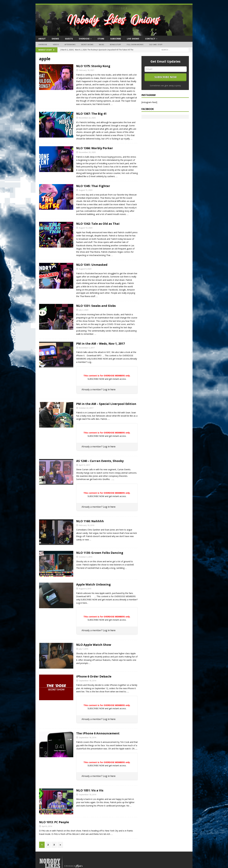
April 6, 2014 (47, 826)
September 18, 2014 (87, 681)
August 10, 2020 (86, 228)
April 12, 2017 (84, 465)
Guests (69, 39)
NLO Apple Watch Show (94, 645)
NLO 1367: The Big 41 (91, 114)
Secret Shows (87, 44)
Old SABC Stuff (156, 44)
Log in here (109, 389)
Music (102, 44)
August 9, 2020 (85, 269)
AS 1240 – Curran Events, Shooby (100, 461)
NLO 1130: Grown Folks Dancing (100, 553)
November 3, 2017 (87, 348)
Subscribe (116, 39)
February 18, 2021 (87, 70)
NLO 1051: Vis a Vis (90, 790)
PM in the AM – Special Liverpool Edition (106, 404)
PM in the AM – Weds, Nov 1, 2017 (100, 344)
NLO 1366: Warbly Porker (95, 148)
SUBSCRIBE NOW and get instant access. (107, 379)
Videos (56, 44)
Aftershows (70, 44)
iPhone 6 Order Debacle (94, 676)
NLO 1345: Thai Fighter (93, 186)
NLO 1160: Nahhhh (90, 521)
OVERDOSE (84, 39)
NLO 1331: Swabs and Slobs (96, 306)
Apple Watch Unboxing (93, 584)
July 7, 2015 (84, 649)
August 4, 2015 (85, 589)
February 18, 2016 (87, 525)
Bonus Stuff (115, 44)
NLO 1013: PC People (54, 822)
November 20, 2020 (87, 152)
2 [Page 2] (48, 845)
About (42, 39)
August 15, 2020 (86, 190)
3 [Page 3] (54, 845)
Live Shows (133, 39)
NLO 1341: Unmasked (92, 265)
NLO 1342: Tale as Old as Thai (98, 224)
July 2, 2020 (84, 310)
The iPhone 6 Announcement (98, 733)
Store (101, 39)
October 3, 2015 (86, 557)
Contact (150, 39)
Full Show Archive (135, 44)
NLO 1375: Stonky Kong (93, 66)
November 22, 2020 (87, 118)
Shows (55, 39)
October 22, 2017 (86, 408)
